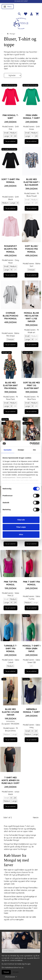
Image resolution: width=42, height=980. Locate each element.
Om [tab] (34, 450)
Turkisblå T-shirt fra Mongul (10, 648)
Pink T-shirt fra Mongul (31, 583)
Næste (36, 817)
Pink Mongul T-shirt (11, 117)
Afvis (21, 534)
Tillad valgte (21, 527)
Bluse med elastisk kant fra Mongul (10, 385)
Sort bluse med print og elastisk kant (32, 385)
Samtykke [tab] (8, 450)
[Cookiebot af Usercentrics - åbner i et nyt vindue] (30, 444)
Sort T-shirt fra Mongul (10, 181)
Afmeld (16, 972)
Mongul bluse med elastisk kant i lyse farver (31, 317)
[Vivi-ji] (21, 23)
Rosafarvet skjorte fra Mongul (11, 249)
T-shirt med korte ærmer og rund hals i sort (11, 780)
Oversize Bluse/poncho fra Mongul (11, 316)
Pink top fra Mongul (10, 583)
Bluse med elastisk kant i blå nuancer (31, 182)
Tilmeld (6, 972)
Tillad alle (21, 520)
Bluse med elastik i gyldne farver (11, 712)
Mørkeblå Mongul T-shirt (31, 711)
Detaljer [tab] (21, 450)
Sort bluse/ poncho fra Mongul (31, 249)
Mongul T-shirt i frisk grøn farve (32, 648)
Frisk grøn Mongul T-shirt (31, 117)
